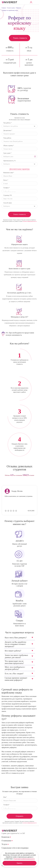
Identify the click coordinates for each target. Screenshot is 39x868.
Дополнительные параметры (19, 169)
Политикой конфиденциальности (24, 859)
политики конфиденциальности (30, 221)
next (23, 482)
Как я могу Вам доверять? (16, 638)
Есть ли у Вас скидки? (14, 674)
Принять (19, 863)
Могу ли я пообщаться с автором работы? (15, 668)
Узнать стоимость (20, 38)
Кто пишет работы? (13, 651)
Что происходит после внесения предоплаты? (14, 662)
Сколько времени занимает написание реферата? (16, 679)
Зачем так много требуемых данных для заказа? (16, 656)
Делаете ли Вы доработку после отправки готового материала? (16, 644)
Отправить (19, 816)
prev (16, 482)
